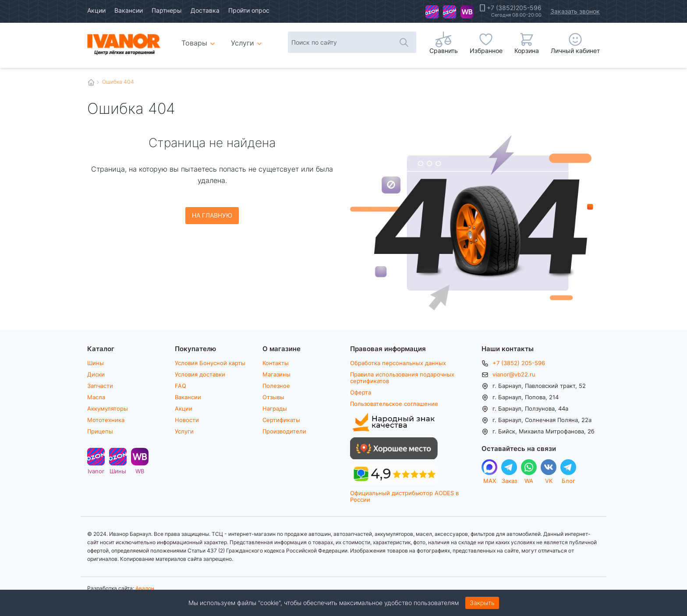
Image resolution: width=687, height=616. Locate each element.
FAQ (181, 386)
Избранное (486, 51)
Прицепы (100, 431)
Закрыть (482, 603)
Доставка (205, 10)
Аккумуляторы (108, 408)
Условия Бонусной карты (210, 363)
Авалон (145, 588)
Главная (91, 82)
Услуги (184, 431)
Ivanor (432, 12)
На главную (212, 215)
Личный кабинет (575, 51)
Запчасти (100, 386)
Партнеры (167, 10)
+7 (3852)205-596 (514, 8)
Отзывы (273, 397)
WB (467, 12)
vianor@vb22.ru (514, 374)
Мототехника (106, 420)
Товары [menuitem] (200, 39)
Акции (96, 10)
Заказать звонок (575, 11)
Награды (275, 408)
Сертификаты (281, 420)
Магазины (276, 374)
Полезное (276, 386)
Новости (187, 420)
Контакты (276, 363)
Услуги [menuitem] (243, 43)
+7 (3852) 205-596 (519, 363)
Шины (450, 12)
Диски (96, 374)
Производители (284, 431)
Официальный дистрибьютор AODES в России (404, 496)
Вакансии (129, 10)
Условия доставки (200, 374)
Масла (96, 397)
